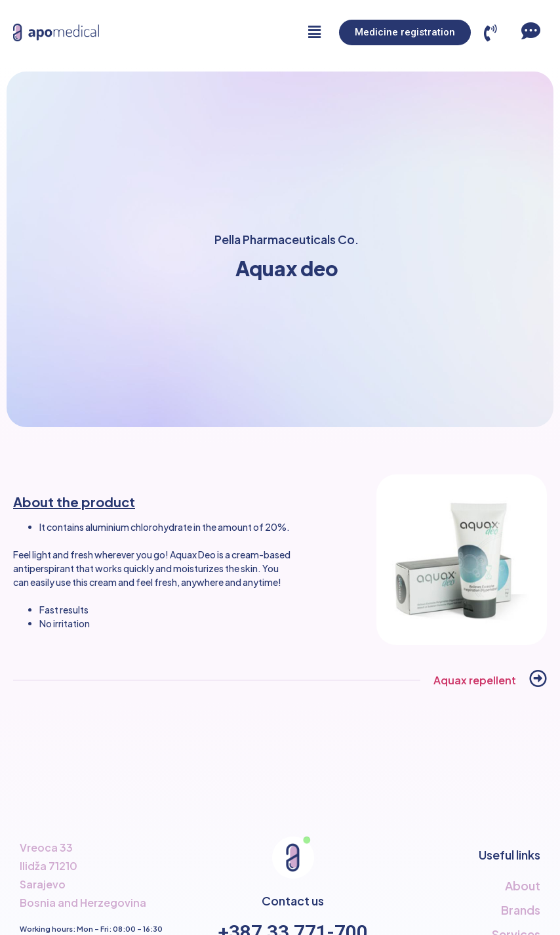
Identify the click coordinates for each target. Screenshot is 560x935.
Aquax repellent (475, 680)
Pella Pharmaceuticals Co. (287, 239)
